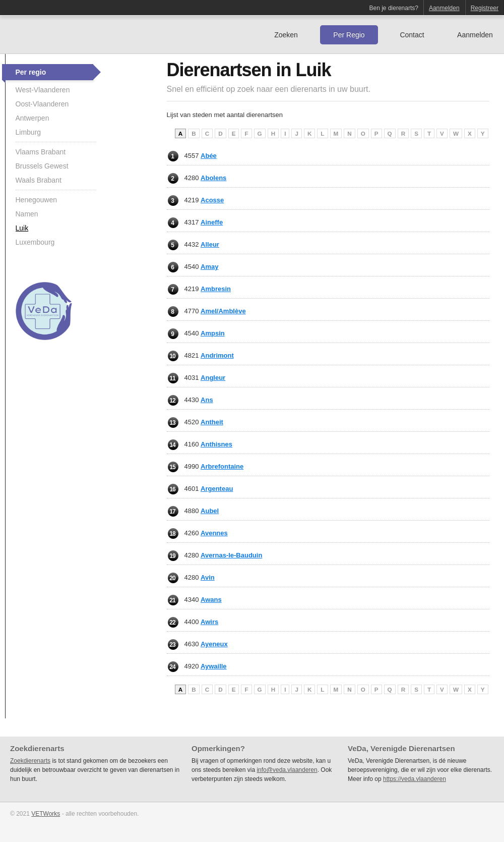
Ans (207, 400)
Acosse (212, 200)
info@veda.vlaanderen (287, 770)
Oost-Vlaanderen (42, 104)
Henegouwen (37, 200)
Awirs (209, 622)
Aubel (210, 511)
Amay (209, 267)
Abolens (213, 178)
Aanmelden (444, 8)
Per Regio (349, 35)
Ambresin (216, 289)
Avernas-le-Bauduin (231, 555)
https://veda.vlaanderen (415, 779)
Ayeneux (214, 644)
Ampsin (213, 333)
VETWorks (46, 814)
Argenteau (217, 489)
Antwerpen (33, 118)
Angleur (213, 378)
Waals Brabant (39, 180)
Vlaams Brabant (41, 152)
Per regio (31, 72)
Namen (27, 214)
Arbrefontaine (222, 466)
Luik (22, 228)
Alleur (210, 244)
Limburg (28, 132)
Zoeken (286, 35)
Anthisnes (216, 444)
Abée (209, 156)
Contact (412, 35)
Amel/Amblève (223, 311)
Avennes (214, 533)
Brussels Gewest (42, 166)
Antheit (212, 422)
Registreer (485, 8)
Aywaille (214, 666)
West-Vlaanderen (43, 90)
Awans (211, 600)
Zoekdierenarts (30, 761)
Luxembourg (35, 242)
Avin (208, 577)
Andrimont (217, 355)
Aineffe (212, 222)
